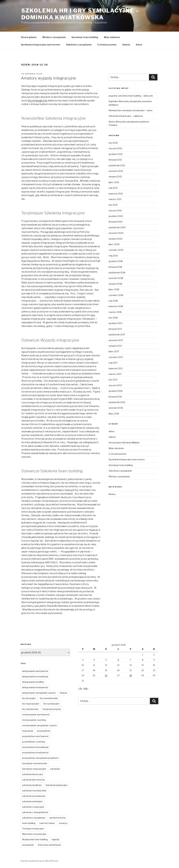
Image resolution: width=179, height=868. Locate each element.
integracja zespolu (52, 709)
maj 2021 (113, 188)
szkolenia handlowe (32, 785)
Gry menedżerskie (49, 698)
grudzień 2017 (116, 323)
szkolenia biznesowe (32, 774)
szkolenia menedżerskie (34, 791)
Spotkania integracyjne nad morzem (41, 45)
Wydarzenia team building (35, 839)
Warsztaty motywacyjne (34, 834)
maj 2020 (113, 256)
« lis (80, 688)
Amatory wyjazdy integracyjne (48, 78)
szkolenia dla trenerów (33, 780)
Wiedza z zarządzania (54, 37)
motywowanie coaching (34, 720)
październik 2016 (117, 402)
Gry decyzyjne (29, 698)
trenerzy (63, 823)
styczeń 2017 (115, 385)
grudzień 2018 (116, 261)
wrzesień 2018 (116, 278)
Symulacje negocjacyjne (34, 769)
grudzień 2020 (116, 216)
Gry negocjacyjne (31, 704)
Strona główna (29, 37)
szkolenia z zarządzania (34, 818)
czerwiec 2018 (116, 295)
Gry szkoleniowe (30, 709)
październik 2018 (117, 273)
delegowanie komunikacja (35, 676)
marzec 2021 (115, 199)
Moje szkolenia (112, 37)
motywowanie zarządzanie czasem (40, 725)
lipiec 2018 (114, 289)
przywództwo (44, 731)
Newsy (112, 494)
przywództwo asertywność (35, 736)
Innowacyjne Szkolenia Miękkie (124, 443)
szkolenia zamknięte (32, 801)
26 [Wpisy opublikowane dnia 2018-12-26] (106, 675)
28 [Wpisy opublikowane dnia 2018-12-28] (131, 675)
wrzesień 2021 (116, 171)
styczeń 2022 (115, 148)
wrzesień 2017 (116, 340)
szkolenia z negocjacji (33, 807)
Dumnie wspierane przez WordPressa (39, 861)
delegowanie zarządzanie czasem (39, 693)
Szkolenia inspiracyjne (57, 785)
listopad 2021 (115, 160)
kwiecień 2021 (116, 194)
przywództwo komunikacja (35, 747)
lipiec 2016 (114, 414)
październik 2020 (117, 227)
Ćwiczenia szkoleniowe (49, 845)
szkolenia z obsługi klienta (35, 812)
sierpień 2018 (115, 284)
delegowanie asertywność (35, 671)
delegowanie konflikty (33, 682)
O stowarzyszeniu (107, 45)
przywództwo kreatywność (35, 753)
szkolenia (55, 769)
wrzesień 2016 (116, 408)
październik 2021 (117, 165)
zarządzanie (28, 845)
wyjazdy (56, 839)
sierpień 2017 (115, 346)
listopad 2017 (115, 329)
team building (29, 823)
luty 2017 (113, 380)
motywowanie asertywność (36, 715)
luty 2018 (113, 318)
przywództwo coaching (34, 742)
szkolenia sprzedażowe (34, 796)
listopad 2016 (115, 397)
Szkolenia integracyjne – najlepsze (126, 116)
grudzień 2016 (116, 391)
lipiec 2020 (114, 244)
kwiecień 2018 (116, 306)
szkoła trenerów (57, 818)
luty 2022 (113, 143)
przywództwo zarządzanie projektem (40, 758)
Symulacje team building (85, 37)
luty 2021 (113, 205)
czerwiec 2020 (116, 250)
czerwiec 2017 (116, 357)
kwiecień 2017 (116, 368)
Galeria (126, 45)
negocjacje (28, 731)
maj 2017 (113, 363)
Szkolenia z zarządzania (79, 45)
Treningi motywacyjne (33, 829)
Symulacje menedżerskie (35, 763)
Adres (139, 45)
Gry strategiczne (38, 101)
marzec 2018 (115, 312)
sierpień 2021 (115, 177)
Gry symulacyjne (51, 704)
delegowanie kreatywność (35, 687)
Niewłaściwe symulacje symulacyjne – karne (131, 110)
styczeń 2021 (115, 211)
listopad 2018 (115, 267)
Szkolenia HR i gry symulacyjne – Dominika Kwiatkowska (80, 14)
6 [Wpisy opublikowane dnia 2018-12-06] (118, 660)
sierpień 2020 (116, 239)
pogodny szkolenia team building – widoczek (131, 96)
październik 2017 (117, 335)
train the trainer (47, 823)
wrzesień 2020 (116, 233)
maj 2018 (113, 301)
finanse (63, 693)
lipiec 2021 (114, 182)
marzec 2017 (115, 374)
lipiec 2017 (114, 351)
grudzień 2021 (116, 154)
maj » (86, 688)
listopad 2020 (116, 222)
